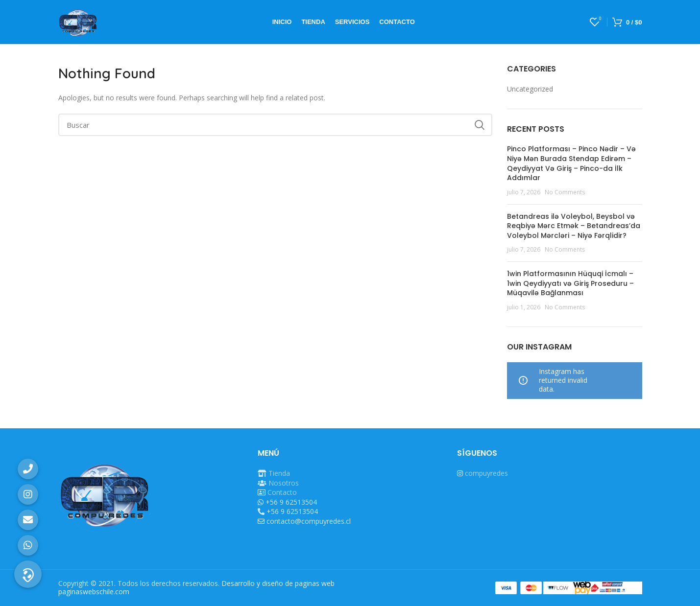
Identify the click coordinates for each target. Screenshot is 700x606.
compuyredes (486, 473)
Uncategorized (530, 89)
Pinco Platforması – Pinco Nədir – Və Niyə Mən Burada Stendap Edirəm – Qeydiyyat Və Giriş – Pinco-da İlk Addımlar (571, 163)
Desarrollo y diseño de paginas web (278, 583)
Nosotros (284, 483)
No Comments (565, 192)
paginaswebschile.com (94, 592)
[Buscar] (276, 125)
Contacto (282, 492)
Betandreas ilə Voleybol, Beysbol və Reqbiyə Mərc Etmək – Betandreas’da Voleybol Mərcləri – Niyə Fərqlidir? (574, 226)
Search (479, 125)
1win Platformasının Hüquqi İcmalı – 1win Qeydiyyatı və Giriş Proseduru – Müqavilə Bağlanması (570, 283)
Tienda (279, 473)
